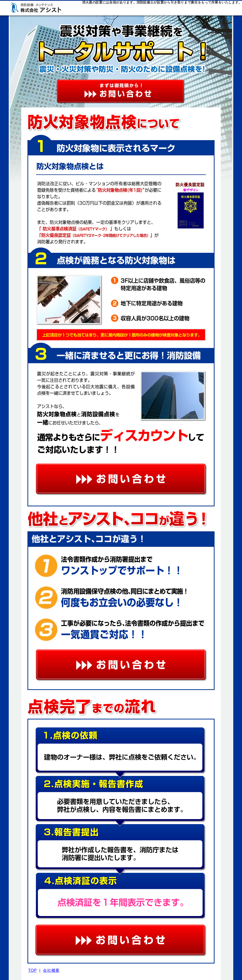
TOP (32, 970)
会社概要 (51, 970)
